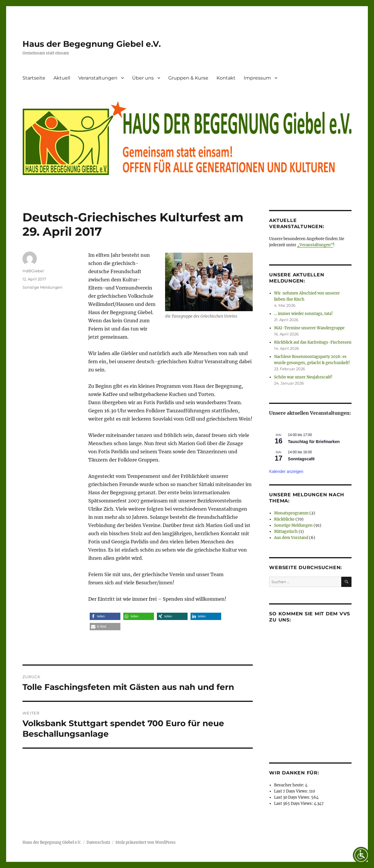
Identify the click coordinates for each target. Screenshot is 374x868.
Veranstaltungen (98, 78)
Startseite (34, 78)
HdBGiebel (33, 271)
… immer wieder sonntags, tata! (303, 314)
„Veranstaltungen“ (315, 245)
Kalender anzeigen (286, 471)
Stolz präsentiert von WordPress (146, 842)
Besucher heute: (290, 785)
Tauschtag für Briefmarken (314, 442)
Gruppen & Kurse (188, 78)
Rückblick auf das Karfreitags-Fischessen (313, 342)
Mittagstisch (286, 532)
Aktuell (62, 78)
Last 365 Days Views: (294, 804)
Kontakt (226, 78)
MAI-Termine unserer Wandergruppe (309, 328)
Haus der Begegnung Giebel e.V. (92, 44)
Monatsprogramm (291, 513)
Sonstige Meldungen (43, 287)
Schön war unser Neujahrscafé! (303, 377)
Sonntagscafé (301, 459)
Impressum (257, 78)
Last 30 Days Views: (293, 797)
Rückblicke (284, 519)
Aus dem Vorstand (291, 538)
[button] (105, 616)
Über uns (143, 78)
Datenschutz (98, 842)
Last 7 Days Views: (292, 791)
